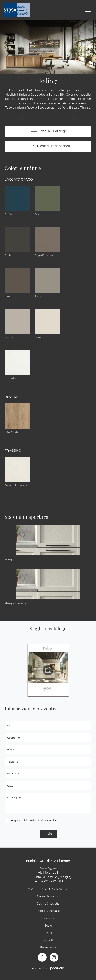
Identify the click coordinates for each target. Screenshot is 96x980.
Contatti (48, 918)
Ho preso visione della (34, 820)
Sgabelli (48, 940)
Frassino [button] (13, 451)
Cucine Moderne (48, 896)
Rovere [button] (11, 397)
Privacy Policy (48, 820)
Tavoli (48, 933)
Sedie (48, 926)
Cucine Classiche (48, 904)
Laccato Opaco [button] (19, 180)
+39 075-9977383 (51, 881)
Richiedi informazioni (48, 146)
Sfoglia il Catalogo (48, 131)
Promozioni (48, 947)
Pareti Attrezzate (48, 911)
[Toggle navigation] (88, 10)
